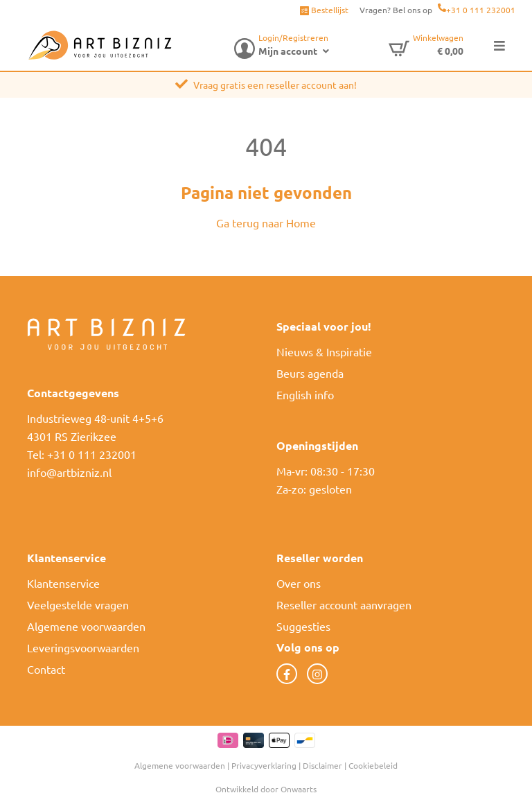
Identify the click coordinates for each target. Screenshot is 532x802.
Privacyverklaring (264, 765)
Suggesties (303, 626)
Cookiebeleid (373, 765)
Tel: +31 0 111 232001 (82, 454)
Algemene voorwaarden (86, 626)
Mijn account (288, 51)
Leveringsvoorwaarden (83, 647)
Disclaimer (322, 765)
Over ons (299, 583)
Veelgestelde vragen (78, 604)
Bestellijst (324, 10)
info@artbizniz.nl (69, 472)
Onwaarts (299, 789)
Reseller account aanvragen (344, 604)
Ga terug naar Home (266, 223)
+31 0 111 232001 (481, 10)
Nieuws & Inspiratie (324, 351)
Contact (46, 669)
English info (305, 394)
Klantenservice (63, 583)
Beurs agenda (310, 373)
